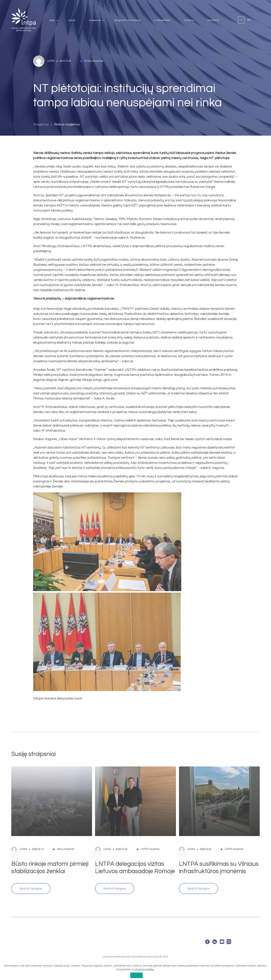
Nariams (189, 20)
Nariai (72, 20)
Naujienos (95, 20)
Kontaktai (213, 20)
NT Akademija (162, 20)
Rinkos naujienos (67, 125)
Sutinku (136, 975)
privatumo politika (144, 969)
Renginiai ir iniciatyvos (127, 20)
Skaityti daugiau (31, 877)
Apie (52, 20)
